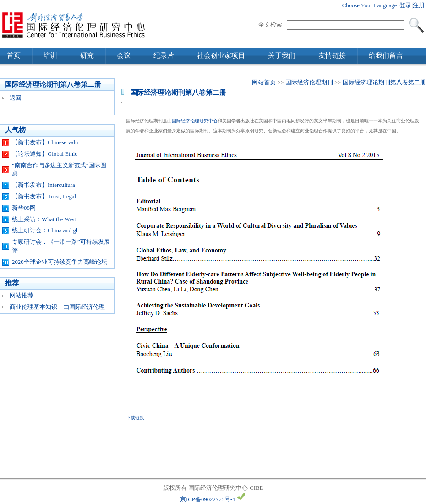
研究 (87, 55)
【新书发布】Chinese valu (45, 142)
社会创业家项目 (221, 55)
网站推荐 (22, 296)
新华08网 (24, 208)
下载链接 (135, 418)
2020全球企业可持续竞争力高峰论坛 (60, 262)
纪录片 (164, 55)
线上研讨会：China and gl (45, 230)
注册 (419, 5)
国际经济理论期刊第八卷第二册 (384, 82)
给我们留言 (386, 55)
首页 (14, 55)
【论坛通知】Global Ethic (45, 154)
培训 (50, 55)
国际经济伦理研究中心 (195, 121)
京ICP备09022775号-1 (208, 499)
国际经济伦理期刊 (309, 82)
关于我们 (282, 55)
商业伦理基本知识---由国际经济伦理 (57, 307)
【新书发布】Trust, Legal (44, 197)
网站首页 (264, 82)
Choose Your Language (370, 5)
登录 (405, 5)
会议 (124, 55)
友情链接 (332, 55)
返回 (16, 98)
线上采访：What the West (44, 219)
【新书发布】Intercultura (44, 185)
